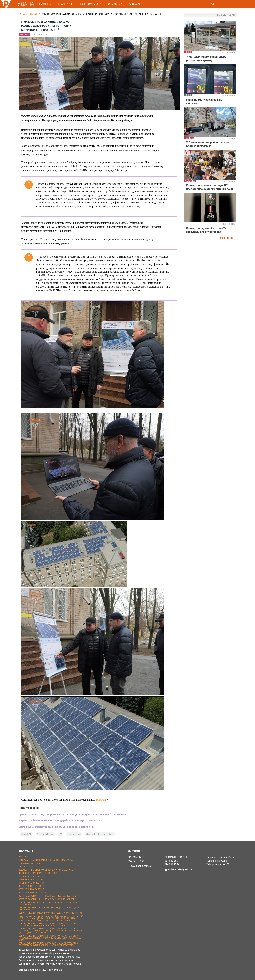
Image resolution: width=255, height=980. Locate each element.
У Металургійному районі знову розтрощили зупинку (206, 58)
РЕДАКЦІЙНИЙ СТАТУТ (30, 863)
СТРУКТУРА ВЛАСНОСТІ (30, 867)
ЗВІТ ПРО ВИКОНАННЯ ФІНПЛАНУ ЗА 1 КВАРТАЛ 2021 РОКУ (48, 896)
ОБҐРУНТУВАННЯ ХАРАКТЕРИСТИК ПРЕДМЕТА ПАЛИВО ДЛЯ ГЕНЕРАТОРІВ (49, 909)
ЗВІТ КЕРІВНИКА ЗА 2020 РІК (32, 889)
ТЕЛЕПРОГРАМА (90, 4)
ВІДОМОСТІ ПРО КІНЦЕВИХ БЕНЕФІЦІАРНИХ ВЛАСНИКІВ (46, 870)
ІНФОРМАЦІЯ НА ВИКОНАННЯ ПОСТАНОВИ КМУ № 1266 (46, 860)
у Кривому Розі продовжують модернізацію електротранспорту (59, 821)
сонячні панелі (74, 834)
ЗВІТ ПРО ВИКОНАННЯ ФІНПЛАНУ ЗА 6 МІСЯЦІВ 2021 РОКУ (47, 899)
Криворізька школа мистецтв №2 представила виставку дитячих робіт (210, 187)
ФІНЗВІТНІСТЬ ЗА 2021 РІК (31, 883)
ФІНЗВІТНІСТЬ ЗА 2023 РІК (31, 876)
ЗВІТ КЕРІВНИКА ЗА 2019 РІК (32, 893)
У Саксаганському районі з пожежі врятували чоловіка (209, 144)
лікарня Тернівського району (100, 834)
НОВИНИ (45, 4)
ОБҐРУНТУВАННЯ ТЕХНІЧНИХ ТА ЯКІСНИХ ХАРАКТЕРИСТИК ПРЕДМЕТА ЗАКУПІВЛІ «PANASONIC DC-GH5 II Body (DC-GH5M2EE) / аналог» (51, 938)
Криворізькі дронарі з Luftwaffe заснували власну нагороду (206, 230)
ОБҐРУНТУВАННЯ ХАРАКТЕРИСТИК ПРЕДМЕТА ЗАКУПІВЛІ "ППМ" (51, 913)
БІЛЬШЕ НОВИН (227, 238)
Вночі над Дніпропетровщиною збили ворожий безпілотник (56, 827)
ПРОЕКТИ (65, 4)
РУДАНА (24, 4)
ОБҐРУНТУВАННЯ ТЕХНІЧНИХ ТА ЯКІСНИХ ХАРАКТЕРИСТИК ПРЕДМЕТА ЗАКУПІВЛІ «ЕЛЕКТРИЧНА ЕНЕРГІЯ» (48, 924)
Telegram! (101, 800)
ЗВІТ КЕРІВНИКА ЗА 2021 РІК (32, 886)
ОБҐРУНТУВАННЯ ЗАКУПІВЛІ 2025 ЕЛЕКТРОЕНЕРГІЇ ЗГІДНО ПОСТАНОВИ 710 (48, 903)
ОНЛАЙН (135, 4)
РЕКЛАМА (115, 4)
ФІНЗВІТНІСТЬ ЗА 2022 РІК (31, 880)
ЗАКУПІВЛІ (24, 857)
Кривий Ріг (26, 834)
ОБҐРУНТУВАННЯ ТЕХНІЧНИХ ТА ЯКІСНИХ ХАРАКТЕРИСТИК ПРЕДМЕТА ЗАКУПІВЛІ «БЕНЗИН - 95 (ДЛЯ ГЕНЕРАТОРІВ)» (48, 944)
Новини (35, 14)
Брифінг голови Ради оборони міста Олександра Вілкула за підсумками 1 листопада (72, 814)
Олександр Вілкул (45, 834)
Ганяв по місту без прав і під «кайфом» (204, 101)
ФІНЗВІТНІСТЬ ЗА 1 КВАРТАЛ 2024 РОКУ (38, 873)
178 (60, 834)
